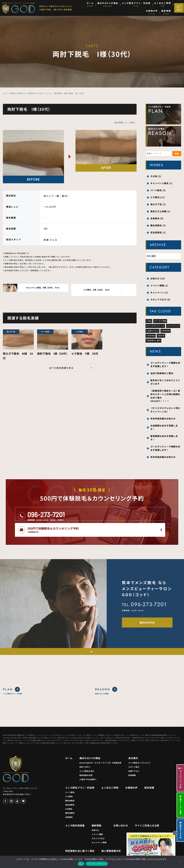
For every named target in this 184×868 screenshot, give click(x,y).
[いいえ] (180, 862)
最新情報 (96, 809)
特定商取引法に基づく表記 (80, 835)
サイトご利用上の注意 (147, 809)
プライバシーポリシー (97, 864)
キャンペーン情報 (99, 827)
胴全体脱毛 (70, 797)
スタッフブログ (98, 822)
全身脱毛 (69, 801)
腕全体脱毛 (70, 785)
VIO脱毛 (69, 793)
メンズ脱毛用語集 (75, 809)
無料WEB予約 (180, 830)
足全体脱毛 (70, 789)
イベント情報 (97, 818)
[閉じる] (175, 833)
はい (81, 864)
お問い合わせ (121, 809)
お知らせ (95, 814)
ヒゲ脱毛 (69, 781)
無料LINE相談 (180, 805)
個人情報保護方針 (111, 835)
